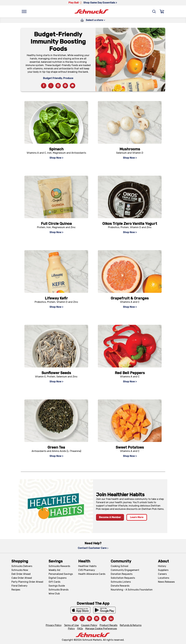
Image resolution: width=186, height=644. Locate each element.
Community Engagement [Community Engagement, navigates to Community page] (125, 570)
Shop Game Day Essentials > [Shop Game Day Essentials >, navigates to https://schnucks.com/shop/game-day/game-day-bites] (100, 3)
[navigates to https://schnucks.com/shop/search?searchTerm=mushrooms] (130, 122)
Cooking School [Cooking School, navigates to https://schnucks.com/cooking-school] (119, 566)
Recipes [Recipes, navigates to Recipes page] (16, 590)
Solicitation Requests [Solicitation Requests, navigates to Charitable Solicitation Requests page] (123, 578)
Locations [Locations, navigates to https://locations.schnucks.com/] (164, 578)
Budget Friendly (53, 78)
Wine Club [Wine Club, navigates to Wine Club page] (54, 594)
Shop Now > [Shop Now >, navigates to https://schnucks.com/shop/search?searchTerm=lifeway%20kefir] (56, 307)
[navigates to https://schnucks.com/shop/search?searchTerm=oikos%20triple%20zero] (130, 197)
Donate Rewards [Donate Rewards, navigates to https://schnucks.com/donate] (120, 586)
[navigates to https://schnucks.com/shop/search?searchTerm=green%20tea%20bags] (56, 421)
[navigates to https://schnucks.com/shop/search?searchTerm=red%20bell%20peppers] (130, 346)
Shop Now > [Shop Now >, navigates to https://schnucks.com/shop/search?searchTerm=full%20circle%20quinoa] (56, 232)
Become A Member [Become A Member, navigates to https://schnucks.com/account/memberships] (110, 517)
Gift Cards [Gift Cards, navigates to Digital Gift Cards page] (54, 582)
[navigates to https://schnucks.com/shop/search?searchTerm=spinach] (56, 122)
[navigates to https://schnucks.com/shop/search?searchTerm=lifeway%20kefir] (56, 271)
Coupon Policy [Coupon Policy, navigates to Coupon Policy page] (89, 625)
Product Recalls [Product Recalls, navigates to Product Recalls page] (108, 625)
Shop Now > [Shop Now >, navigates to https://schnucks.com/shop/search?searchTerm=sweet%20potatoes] (130, 456)
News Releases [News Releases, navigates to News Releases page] (166, 582)
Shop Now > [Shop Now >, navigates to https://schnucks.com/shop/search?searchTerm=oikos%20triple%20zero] (130, 232)
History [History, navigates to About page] (162, 566)
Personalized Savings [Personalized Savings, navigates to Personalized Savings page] (61, 574)
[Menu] (24, 11)
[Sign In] (162, 11)
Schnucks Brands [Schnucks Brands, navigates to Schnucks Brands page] (59, 590)
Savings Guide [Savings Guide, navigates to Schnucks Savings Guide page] (57, 586)
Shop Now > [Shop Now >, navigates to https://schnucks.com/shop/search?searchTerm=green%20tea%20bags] (56, 456)
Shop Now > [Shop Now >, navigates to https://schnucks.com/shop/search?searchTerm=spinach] (56, 158)
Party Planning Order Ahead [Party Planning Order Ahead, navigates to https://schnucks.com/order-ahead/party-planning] (27, 582)
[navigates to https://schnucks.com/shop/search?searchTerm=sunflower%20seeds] (56, 346)
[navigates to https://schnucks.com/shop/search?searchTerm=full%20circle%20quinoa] (56, 197)
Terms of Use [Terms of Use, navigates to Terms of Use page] (71, 625)
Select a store (95, 20)
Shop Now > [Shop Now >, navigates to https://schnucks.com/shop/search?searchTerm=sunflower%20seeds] (56, 382)
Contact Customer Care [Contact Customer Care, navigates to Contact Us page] (93, 548)
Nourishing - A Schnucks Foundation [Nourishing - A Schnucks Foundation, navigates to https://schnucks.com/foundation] (132, 590)
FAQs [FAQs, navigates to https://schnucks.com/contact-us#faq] (80, 629)
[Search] (154, 11)
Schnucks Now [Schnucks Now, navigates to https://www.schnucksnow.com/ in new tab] (20, 570)
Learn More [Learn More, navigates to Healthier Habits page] (137, 517)
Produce (68, 78)
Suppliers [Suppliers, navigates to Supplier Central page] (163, 570)
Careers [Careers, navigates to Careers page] (162, 574)
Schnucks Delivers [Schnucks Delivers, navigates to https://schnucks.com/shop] (22, 566)
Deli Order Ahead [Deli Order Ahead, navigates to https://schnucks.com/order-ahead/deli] (21, 574)
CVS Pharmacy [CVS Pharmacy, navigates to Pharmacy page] (87, 570)
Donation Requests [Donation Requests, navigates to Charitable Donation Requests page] (122, 574)
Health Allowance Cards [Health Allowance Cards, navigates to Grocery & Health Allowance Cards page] (92, 574)
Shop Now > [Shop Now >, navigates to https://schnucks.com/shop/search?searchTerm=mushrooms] (130, 158)
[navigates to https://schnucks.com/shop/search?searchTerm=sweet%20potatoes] (130, 421)
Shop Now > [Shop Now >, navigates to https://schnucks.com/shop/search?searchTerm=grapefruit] (130, 307)
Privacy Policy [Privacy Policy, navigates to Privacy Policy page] (54, 625)
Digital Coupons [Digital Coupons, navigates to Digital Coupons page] (58, 578)
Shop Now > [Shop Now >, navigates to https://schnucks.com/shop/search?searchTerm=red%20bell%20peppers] (130, 382)
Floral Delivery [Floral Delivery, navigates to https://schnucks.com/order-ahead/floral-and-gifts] (19, 586)
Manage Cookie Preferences (101, 629)
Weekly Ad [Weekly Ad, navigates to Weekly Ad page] (54, 570)
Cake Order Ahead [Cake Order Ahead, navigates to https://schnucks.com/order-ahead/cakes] (22, 578)
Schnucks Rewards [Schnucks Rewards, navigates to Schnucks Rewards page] (59, 566)
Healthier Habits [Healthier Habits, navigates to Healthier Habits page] (87, 566)
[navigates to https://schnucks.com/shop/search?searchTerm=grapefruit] (130, 271)
